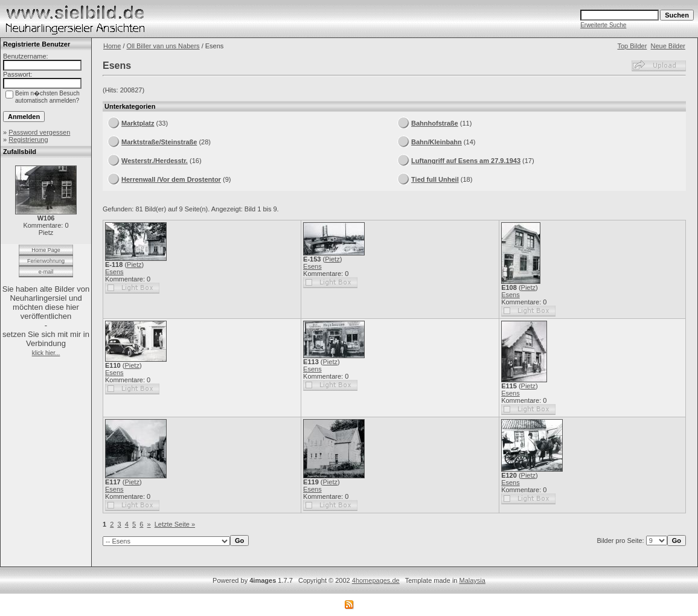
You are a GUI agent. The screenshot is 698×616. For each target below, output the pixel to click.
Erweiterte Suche (603, 25)
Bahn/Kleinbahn (437, 142)
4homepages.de (376, 580)
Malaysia (472, 580)
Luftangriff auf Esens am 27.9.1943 (466, 161)
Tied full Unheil (435, 179)
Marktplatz (138, 123)
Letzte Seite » (175, 524)
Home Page (46, 250)
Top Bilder (632, 46)
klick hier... (46, 353)
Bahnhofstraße (435, 123)
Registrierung (28, 140)
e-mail (46, 272)
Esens (114, 272)
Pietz (134, 265)
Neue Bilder (668, 46)
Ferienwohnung (46, 261)
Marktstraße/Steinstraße (159, 142)
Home (112, 46)
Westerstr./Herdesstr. (155, 161)
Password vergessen (39, 132)
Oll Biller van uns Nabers (163, 46)
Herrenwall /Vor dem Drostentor (171, 179)
